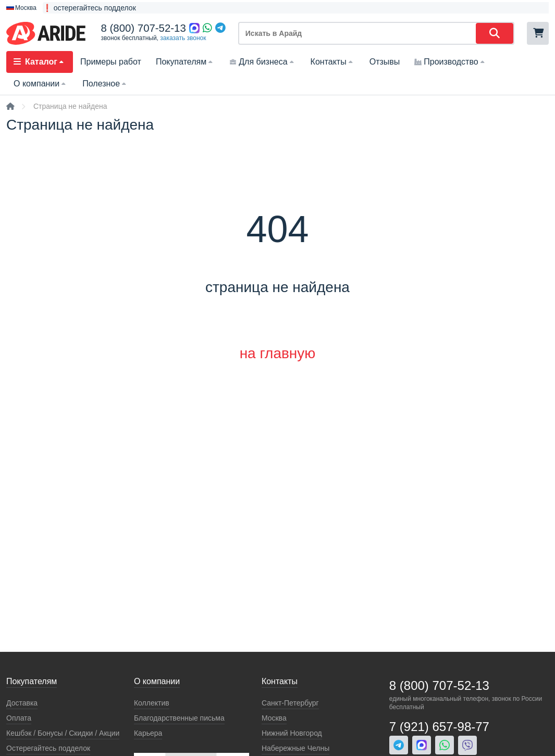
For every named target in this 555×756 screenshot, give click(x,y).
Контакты (333, 62)
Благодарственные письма (179, 718)
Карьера (148, 733)
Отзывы (385, 62)
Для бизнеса (262, 62)
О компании (41, 84)
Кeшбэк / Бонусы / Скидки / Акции (63, 733)
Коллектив (152, 703)
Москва (274, 718)
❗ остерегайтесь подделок (89, 8)
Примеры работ (111, 62)
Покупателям (185, 62)
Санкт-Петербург (290, 703)
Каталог (40, 62)
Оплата (19, 718)
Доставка (22, 703)
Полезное (105, 84)
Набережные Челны (295, 748)
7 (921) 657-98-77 (439, 727)
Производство (450, 62)
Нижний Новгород (292, 733)
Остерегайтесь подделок (48, 748)
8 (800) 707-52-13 (144, 28)
